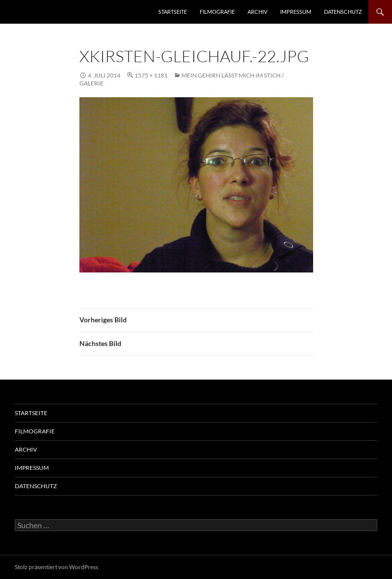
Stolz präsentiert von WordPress (56, 567)
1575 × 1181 (151, 75)
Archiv (257, 12)
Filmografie (217, 12)
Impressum (296, 12)
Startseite (173, 12)
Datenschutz (343, 12)
